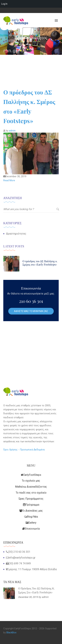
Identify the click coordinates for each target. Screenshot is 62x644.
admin (12, 131)
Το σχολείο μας (31, 481)
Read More (9, 180)
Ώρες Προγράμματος (31, 499)
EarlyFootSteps (31, 475)
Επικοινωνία (31, 529)
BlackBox (11, 633)
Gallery (31, 523)
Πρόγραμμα (31, 505)
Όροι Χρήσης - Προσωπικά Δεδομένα (24, 450)
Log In (4, 4)
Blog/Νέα (31, 517)
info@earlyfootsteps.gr (22, 558)
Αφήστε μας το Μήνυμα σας (31, 311)
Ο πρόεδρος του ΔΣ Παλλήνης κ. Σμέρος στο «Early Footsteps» (40, 263)
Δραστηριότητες (16, 234)
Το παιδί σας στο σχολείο (31, 493)
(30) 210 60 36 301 (19, 552)
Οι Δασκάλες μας (31, 511)
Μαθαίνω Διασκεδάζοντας (31, 487)
